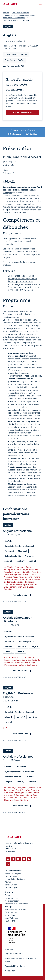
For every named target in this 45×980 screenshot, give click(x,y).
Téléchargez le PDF (15, 66)
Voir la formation (21, 595)
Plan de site (10, 921)
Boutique (9, 907)
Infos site (9, 949)
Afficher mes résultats (22, 112)
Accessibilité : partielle (15, 966)
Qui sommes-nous (13, 871)
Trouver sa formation (21, 13)
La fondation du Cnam (15, 879)
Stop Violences (12, 918)
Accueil (6, 13)
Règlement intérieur (14, 954)
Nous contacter (12, 901)
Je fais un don (11, 885)
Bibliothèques (11, 912)
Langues (6, 20)
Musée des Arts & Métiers (16, 909)
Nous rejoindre (11, 898)
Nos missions (11, 876)
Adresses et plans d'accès (16, 904)
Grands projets (11, 888)
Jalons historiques (13, 873)
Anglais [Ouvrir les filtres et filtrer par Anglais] (8, 26)
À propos (9, 892)
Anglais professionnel (18, 531)
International (10, 915)
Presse (8, 895)
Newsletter (10, 971)
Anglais (16, 20)
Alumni (8, 882)
